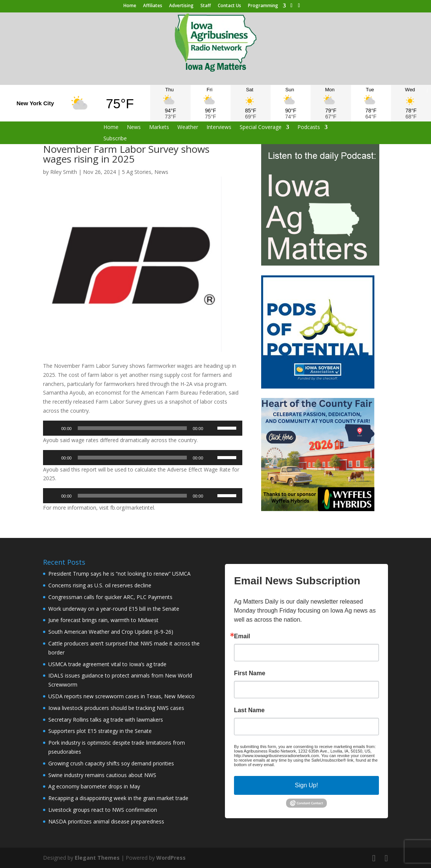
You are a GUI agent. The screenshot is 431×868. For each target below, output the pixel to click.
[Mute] (211, 428)
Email (242, 636)
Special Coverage (261, 128)
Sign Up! (306, 785)
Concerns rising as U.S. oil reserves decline (100, 585)
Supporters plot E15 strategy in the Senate (100, 731)
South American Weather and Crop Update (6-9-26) (111, 632)
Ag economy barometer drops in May (94, 786)
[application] (143, 428)
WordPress (171, 858)
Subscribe (115, 139)
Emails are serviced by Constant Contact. (314, 765)
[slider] (132, 428)
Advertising (181, 6)
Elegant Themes (97, 858)
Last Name (249, 710)
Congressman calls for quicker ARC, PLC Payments (110, 597)
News (134, 128)
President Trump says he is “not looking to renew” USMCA (119, 574)
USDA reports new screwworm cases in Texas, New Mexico (122, 696)
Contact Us (229, 6)
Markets (159, 128)
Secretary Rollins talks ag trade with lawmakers (106, 720)
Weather (188, 128)
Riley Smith (64, 172)
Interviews (219, 128)
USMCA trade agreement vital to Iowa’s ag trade (107, 664)
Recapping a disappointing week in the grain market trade (118, 798)
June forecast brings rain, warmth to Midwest (103, 620)
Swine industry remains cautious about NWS (102, 775)
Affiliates (153, 6)
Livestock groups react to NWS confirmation (103, 810)
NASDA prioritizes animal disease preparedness (106, 821)
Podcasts (309, 128)
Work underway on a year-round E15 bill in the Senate (114, 609)
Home (130, 6)
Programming (263, 6)
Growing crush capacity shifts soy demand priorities (111, 763)
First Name (250, 673)
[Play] (53, 428)
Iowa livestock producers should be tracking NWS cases (116, 708)
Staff (206, 6)
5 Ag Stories (137, 172)
